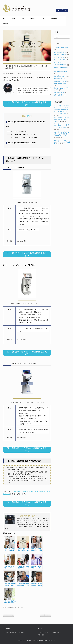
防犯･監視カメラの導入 (60, 76)
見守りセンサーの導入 (60, 60)
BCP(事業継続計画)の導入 (61, 72)
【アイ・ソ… (9, 615)
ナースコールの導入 (59, 57)
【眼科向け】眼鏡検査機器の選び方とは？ (22, 143)
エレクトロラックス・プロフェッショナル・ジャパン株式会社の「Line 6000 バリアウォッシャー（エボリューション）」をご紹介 (62, 110)
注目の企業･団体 (59, 95)
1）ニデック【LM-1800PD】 (20, 131)
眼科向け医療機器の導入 (9, 607)
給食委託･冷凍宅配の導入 (61, 67)
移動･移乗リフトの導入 (60, 55)
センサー (32, 19)
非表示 (29, 116)
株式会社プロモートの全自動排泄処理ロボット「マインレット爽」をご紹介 (61, 126)
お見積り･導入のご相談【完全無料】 (14, 632)
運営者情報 (54, 19)
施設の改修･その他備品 (60, 81)
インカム (43, 19)
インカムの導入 (58, 62)
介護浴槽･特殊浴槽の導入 (61, 48)
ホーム (5, 19)
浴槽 (13, 19)
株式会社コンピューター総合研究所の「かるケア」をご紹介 (61, 120)
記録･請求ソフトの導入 (60, 65)
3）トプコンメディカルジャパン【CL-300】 (24, 138)
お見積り (61, 10)
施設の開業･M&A (59, 79)
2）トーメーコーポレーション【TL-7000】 (24, 135)
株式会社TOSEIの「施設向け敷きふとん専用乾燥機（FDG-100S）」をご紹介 (61, 134)
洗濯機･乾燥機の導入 (60, 52)
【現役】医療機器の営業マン (25, 74)
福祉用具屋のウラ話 (59, 93)
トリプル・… (45, 615)
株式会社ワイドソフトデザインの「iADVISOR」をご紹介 (62, 142)
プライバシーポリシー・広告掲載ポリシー (50, 632)
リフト (22, 19)
